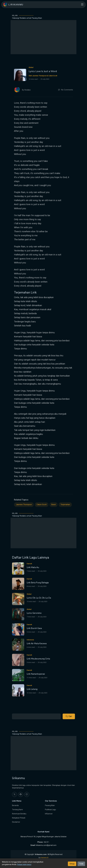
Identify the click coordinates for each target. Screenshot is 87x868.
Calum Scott (42, 505)
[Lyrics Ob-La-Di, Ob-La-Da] (18, 599)
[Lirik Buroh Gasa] (18, 629)
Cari (69, 716)
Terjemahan (65, 505)
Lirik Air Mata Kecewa (37, 644)
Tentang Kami (17, 810)
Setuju (72, 864)
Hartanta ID (45, 858)
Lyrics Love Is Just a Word (43, 71)
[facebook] (21, 794)
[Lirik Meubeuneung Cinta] (18, 660)
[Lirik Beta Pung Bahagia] (18, 584)
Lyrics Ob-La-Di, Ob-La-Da (39, 598)
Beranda (15, 805)
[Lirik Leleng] (18, 690)
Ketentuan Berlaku (19, 814)
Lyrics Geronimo (34, 613)
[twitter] (14, 794)
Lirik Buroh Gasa (34, 628)
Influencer (49, 814)
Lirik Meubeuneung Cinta (38, 659)
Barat (54, 505)
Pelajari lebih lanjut (24, 864)
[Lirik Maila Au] (18, 568)
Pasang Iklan (50, 805)
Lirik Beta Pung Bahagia (38, 583)
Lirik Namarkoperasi (36, 674)
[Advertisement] (43, 37)
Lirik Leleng (32, 689)
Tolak (81, 864)
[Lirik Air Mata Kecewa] (18, 645)
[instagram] (27, 794)
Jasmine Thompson (24, 505)
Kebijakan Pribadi (19, 818)
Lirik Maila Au (33, 567)
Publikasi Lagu (50, 810)
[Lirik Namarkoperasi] (18, 675)
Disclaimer (16, 822)
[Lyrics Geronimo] (18, 614)
